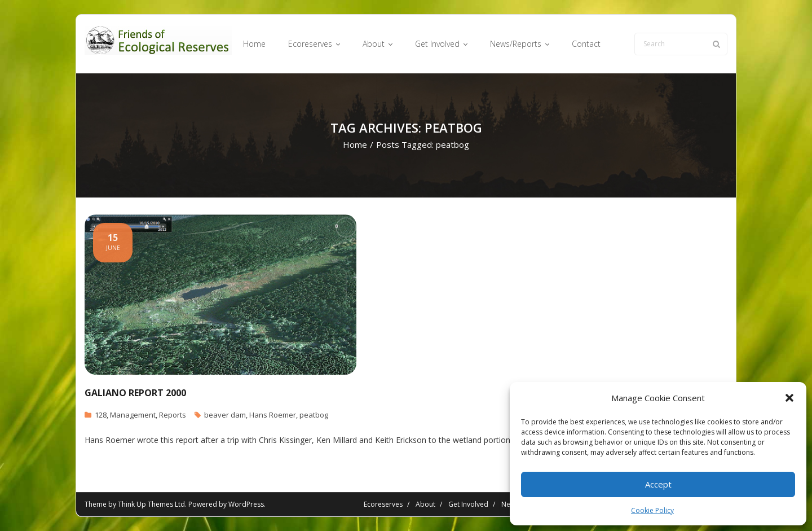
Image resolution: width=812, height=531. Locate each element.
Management (133, 415)
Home (355, 144)
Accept (658, 484)
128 (101, 415)
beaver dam (225, 415)
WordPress (246, 504)
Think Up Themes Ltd (151, 504)
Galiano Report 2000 (135, 393)
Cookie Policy (652, 510)
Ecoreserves (383, 504)
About (425, 504)
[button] (789, 398)
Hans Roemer (273, 415)
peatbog (314, 415)
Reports (173, 415)
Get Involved (468, 504)
